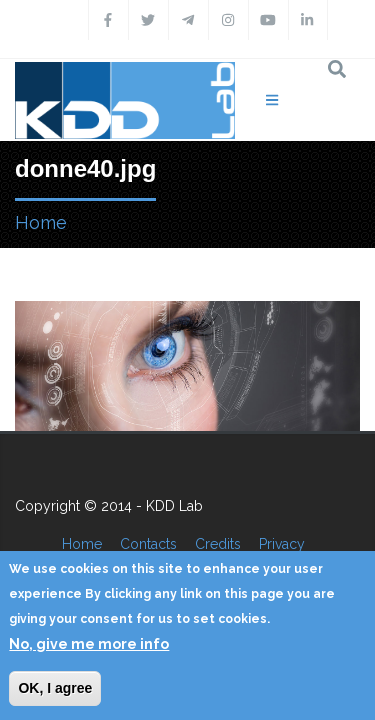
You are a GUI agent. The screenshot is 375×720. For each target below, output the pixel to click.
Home (41, 222)
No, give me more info (89, 644)
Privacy (282, 544)
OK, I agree (55, 688)
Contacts (148, 544)
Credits (218, 544)
